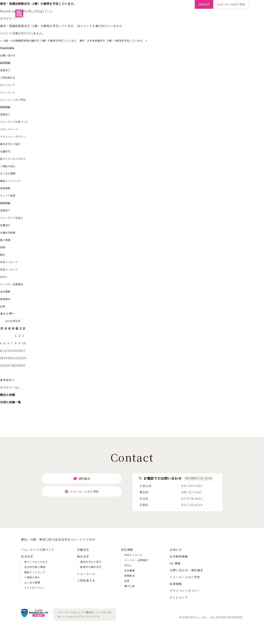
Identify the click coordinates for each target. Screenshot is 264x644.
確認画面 (6, 63)
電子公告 (130, 586)
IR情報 (218, 17)
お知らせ (176, 550)
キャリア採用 (9, 195)
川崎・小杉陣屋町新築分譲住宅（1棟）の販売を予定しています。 (47, 40)
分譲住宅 (125, 17)
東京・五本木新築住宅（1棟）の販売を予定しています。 (130, 40)
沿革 (3, 306)
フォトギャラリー (35, 588)
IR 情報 (175, 563)
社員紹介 (6, 225)
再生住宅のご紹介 (12, 144)
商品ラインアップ (12, 181)
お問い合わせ (9, 55)
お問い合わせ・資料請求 (186, 570)
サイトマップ (9, 85)
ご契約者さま (183, 17)
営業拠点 (6, 299)
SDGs (4, 277)
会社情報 (202, 17)
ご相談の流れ (9, 166)
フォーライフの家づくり (82, 17)
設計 (3, 254)
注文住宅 (108, 17)
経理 (3, 247)
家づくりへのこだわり (15, 159)
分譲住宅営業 (9, 232)
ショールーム (161, 17)
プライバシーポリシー (15, 136)
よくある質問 (9, 173)
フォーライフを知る (13, 218)
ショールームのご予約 (15, 100)
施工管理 (6, 240)
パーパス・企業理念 (13, 284)
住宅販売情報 (179, 556)
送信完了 (6, 70)
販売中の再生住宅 (91, 567)
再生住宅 (141, 17)
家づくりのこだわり (36, 562)
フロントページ (10, 129)
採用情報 (233, 17)
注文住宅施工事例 (35, 567)
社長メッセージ (10, 262)
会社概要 (6, 291)
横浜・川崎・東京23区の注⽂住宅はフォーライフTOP (58, 539)
